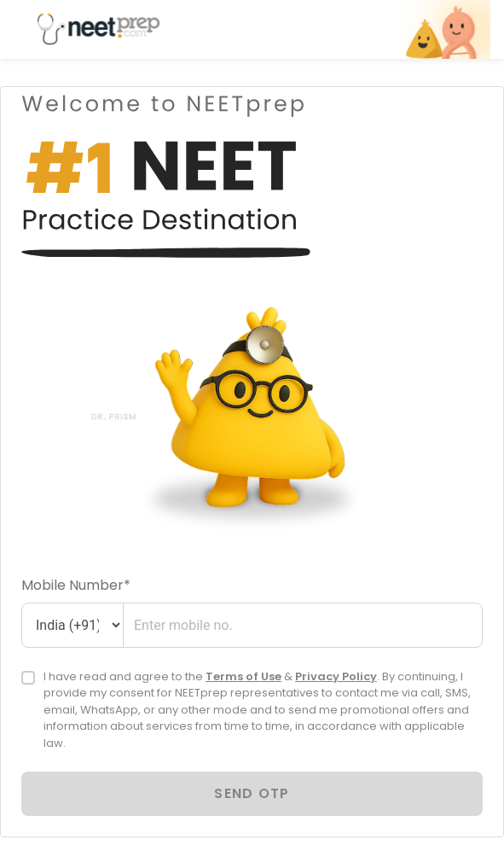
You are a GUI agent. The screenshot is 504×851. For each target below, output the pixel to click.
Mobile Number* (76, 585)
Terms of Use (243, 676)
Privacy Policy (336, 676)
